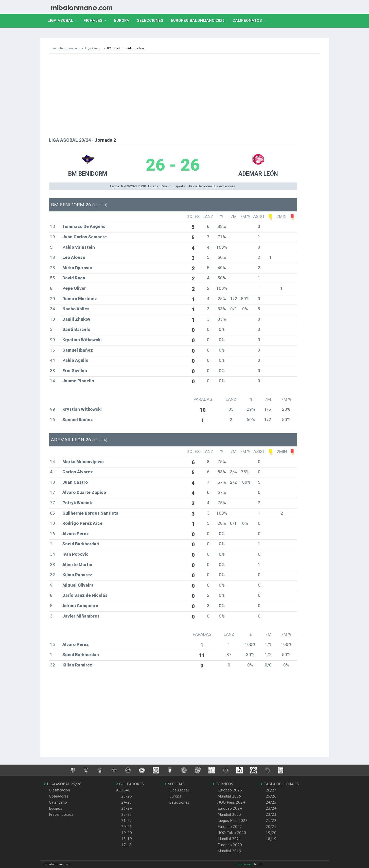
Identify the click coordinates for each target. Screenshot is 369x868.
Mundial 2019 (229, 851)
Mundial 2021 (229, 839)
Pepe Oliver (74, 288)
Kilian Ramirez (77, 575)
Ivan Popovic (75, 554)
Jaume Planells (78, 381)
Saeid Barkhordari (81, 544)
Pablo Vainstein (79, 247)
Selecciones (152, 20)
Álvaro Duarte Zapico (84, 492)
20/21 (271, 826)
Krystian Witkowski (82, 340)
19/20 (271, 833)
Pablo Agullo (75, 360)
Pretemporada (61, 814)
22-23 (127, 814)
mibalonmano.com (66, 48)
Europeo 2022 (230, 826)
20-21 (127, 826)
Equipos (56, 808)
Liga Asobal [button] (60, 21)
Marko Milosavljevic (83, 462)
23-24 (127, 808)
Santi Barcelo (76, 329)
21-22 (127, 820)
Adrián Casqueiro (80, 606)
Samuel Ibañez (78, 350)
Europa (124, 20)
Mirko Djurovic (77, 268)
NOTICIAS (174, 784)
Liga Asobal (93, 48)
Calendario (58, 802)
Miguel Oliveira (78, 585)
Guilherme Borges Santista (90, 513)
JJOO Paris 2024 (231, 802)
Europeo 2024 (230, 808)
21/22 (271, 820)
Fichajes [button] (94, 21)
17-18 (126, 845)
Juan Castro (75, 482)
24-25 (127, 802)
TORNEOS (223, 784)
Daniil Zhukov (76, 319)
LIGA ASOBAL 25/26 (63, 784)
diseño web (245, 864)
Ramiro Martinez (80, 299)
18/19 (271, 839)
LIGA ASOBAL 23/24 (70, 140)
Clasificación (59, 790)
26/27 (271, 790)
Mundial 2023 (229, 814)
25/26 (271, 796)
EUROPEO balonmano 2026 (200, 20)
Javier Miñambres (81, 616)
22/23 (271, 814)
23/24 (271, 808)
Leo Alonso (74, 257)
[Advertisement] (185, 94)
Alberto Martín (77, 565)
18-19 (127, 839)
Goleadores (59, 796)
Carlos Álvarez (78, 472)
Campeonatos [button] (248, 21)
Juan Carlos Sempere (85, 237)
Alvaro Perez (76, 534)
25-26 (127, 796)
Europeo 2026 (230, 790)
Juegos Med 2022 (233, 820)
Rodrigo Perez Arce (82, 523)
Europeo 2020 (230, 845)
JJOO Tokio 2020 (232, 833)
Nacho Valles (76, 309)
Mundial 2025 (229, 796)
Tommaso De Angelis (84, 226)
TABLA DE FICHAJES (280, 784)
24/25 (271, 802)
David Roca (74, 278)
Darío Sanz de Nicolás (85, 595)
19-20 (127, 833)
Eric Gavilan (75, 371)
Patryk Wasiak (77, 503)
